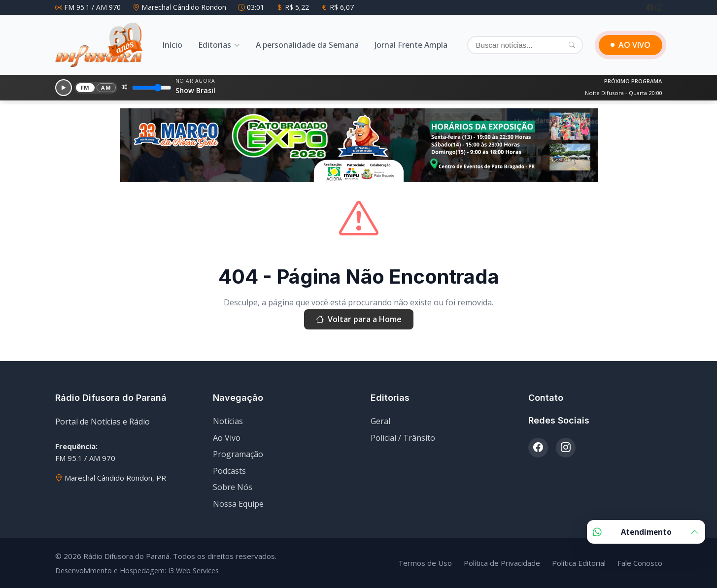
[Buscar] (525, 45)
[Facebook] (651, 7)
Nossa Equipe (238, 504)
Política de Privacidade (502, 563)
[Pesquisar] (572, 45)
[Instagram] (659, 7)
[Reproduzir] (64, 88)
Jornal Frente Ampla (411, 45)
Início (172, 45)
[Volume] (152, 88)
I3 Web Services (193, 571)
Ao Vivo (227, 438)
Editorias (215, 45)
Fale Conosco (640, 563)
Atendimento (646, 532)
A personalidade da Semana (307, 45)
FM (85, 87)
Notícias (228, 421)
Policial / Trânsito (403, 438)
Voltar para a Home (359, 320)
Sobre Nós (233, 487)
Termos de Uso (425, 563)
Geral (380, 421)
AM (106, 87)
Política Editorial (579, 563)
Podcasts (229, 471)
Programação (238, 454)
